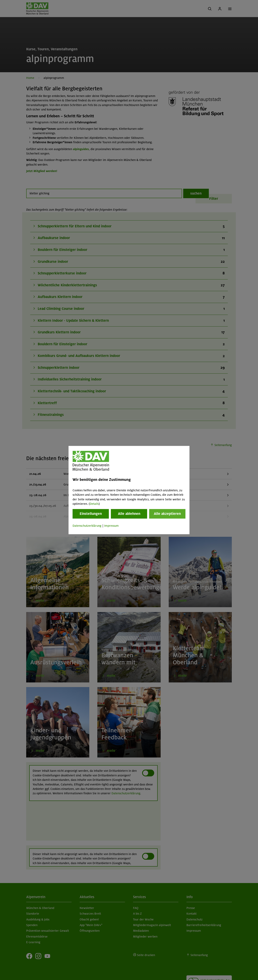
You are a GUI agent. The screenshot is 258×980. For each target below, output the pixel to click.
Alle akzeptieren (167, 514)
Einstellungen (91, 514)
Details (94, 504)
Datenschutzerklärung (87, 526)
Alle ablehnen (129, 514)
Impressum (111, 526)
